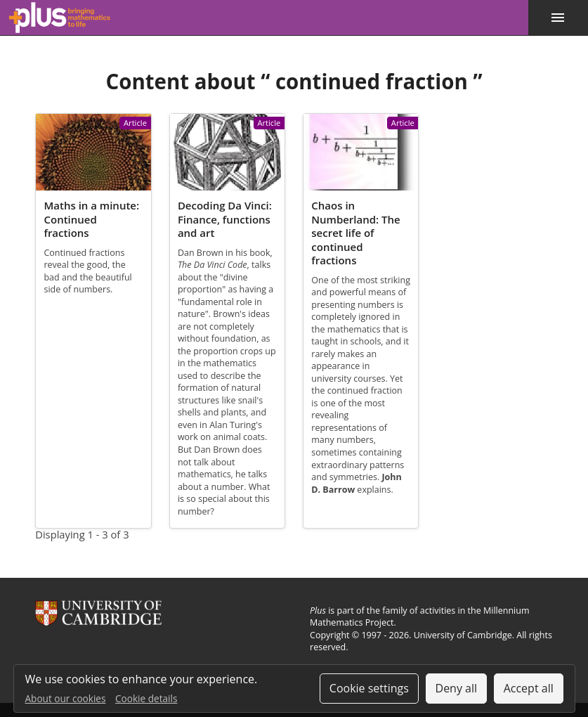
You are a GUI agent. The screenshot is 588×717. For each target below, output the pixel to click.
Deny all (457, 688)
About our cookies (66, 698)
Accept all (529, 688)
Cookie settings (369, 688)
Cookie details (146, 698)
